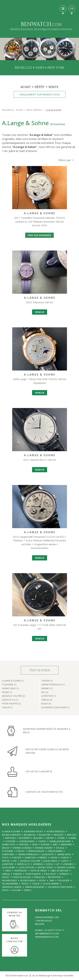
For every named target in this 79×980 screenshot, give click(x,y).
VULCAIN (16, 890)
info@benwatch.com (47, 933)
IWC (15, 861)
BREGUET (72, 835)
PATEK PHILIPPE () (11, 704)
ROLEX (43, 880)
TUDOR (36, 884)
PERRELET (64, 874)
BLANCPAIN (45, 835)
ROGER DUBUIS (28, 880)
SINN (52, 880)
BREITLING (11, 838)
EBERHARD (66, 844)
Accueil (19, 110)
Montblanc (21, 871)
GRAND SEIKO (64, 854)
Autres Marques (56, 831)
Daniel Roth (9, 844)
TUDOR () (7, 708)
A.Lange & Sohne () (13, 681)
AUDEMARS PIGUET (33, 831)
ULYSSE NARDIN (51, 884)
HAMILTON (30, 857)
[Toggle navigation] (63, 9)
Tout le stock (40, 670)
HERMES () (47, 689)
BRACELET (59, 835)
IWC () (45, 692)
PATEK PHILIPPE (33, 874)
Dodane (45, 844)
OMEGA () (47, 700)
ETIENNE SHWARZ (44, 848)
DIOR (35, 844)
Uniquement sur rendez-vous (40, 94)
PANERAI (17, 874)
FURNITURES (8, 854)
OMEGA (6, 874)
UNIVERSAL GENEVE (12, 887)
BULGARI (38, 838)
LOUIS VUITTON (26, 867)
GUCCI (5, 857)
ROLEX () (46, 704)
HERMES (43, 857)
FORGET (21, 851)
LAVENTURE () (49, 696)
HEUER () (7, 692)
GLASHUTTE (48, 854)
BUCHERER (25, 838)
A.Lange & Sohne (11, 831)
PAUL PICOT (50, 874)
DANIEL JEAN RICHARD (60, 841)
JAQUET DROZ (50, 861)
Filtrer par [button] (65, 160)
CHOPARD (11, 841)
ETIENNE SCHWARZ (22, 848)
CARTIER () (47, 681)
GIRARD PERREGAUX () (53, 685)
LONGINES (68, 864)
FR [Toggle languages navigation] (72, 10)
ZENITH (28, 890)
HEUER (54, 857)
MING (8, 871)
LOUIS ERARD (9, 867)
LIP (58, 864)
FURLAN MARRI (55, 851)
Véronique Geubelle (63, 975)
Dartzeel (24, 844)
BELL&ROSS (30, 835)
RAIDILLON (39, 877)
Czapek (42, 841)
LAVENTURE (8, 864)
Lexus (50, 864)
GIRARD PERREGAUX (28, 854)
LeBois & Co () (10, 700)
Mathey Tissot (46, 867)
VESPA (5, 890)
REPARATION (54, 877)
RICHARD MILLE (9, 880)
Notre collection (34, 110)
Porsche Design (22, 877)
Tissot (25, 884)
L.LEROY (65, 861)
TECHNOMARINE (10, 884)
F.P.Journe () (9, 685)
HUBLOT (65, 857)
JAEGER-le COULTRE (30, 861)
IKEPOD (6, 861)
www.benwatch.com (47, 937)
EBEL (55, 844)
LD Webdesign (43, 975)
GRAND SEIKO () (11, 689)
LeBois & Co (23, 864)
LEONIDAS (38, 864)
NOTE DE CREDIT (39, 871)
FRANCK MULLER (36, 851)
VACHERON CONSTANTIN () (55, 708)
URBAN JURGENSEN (35, 887)
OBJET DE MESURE (59, 871)
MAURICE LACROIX (66, 867)
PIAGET (6, 877)
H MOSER (17, 857)
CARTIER (50, 838)
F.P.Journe (8, 851)
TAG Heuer (63, 880)
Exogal (60, 848)
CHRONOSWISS (27, 841)
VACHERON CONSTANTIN (60, 887)
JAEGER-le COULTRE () (14, 696)
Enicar (6, 848)
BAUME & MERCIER (11, 835)
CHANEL (61, 838)
